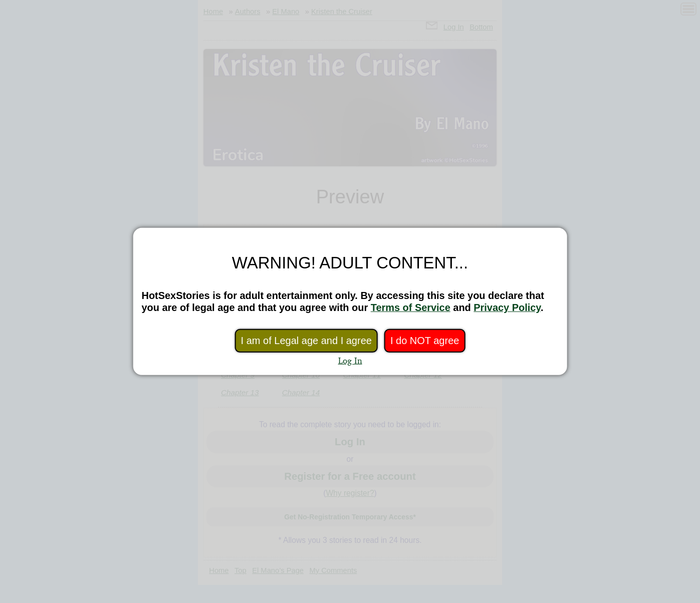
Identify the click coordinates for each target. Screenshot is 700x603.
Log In (350, 360)
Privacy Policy (507, 308)
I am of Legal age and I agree (306, 341)
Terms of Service (411, 308)
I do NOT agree (425, 341)
